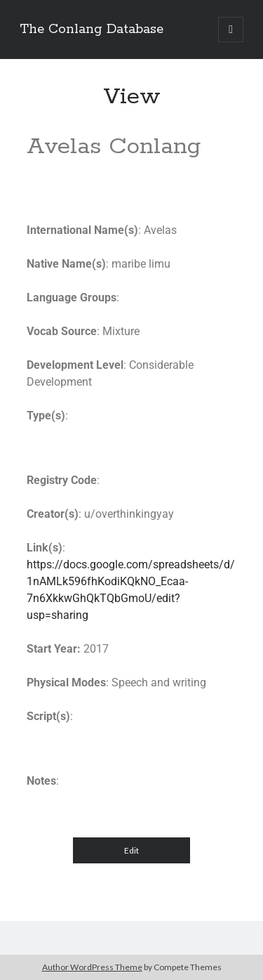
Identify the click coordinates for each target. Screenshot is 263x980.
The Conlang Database (92, 30)
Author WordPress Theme (92, 967)
